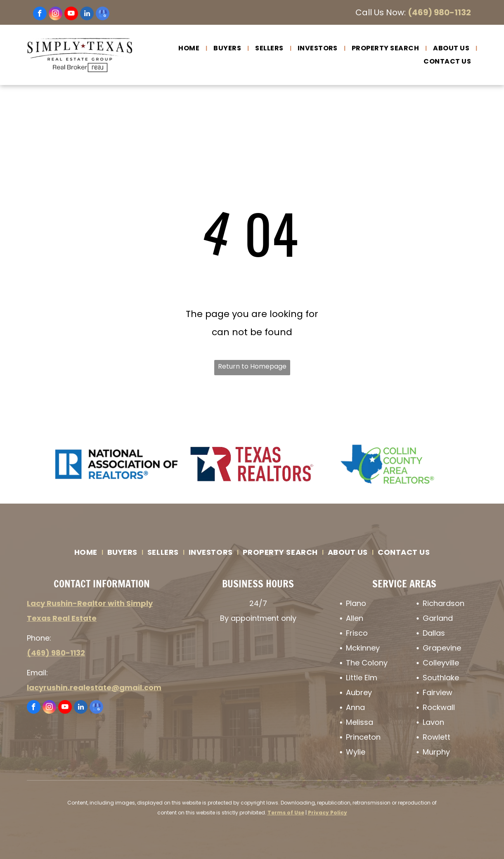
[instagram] (56, 14)
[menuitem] (190, 48)
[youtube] (71, 14)
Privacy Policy (328, 813)
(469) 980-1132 (439, 12)
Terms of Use (286, 813)
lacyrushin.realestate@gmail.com (94, 687)
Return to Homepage (252, 366)
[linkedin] (87, 14)
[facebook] (40, 14)
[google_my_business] (103, 14)
